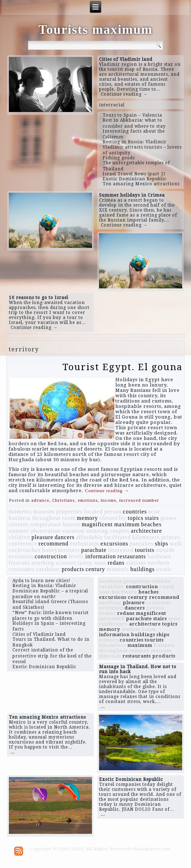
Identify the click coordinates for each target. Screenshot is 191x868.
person (113, 512)
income (109, 500)
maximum (127, 524)
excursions (114, 544)
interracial (112, 105)
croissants (21, 569)
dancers (65, 537)
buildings (143, 569)
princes (171, 537)
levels (76, 556)
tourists (145, 550)
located (93, 512)
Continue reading (107, 491)
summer (19, 531)
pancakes (142, 544)
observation (46, 531)
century (95, 569)
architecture (147, 531)
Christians (64, 500)
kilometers (146, 537)
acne (154, 512)
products (73, 569)
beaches (152, 524)
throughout (47, 518)
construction (51, 556)
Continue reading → (124, 94)
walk (176, 544)
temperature (46, 524)
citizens (19, 524)
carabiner (48, 569)
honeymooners (61, 550)
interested (121, 550)
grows (168, 518)
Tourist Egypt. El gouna (122, 367)
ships (162, 544)
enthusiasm (84, 544)
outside (165, 550)
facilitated (117, 537)
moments (20, 512)
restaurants (132, 556)
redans (116, 563)
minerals (118, 569)
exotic (164, 569)
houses (72, 524)
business (20, 518)
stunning (97, 531)
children (19, 537)
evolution (21, 556)
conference (23, 544)
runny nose (92, 563)
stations (136, 563)
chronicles (113, 518)
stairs (152, 518)
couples (120, 531)
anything (43, 563)
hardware (159, 556)
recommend (54, 544)
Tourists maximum (95, 30)
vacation (73, 531)
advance (40, 500)
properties (69, 512)
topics (136, 518)
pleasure (42, 537)
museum (44, 512)
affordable (89, 537)
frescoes (19, 563)
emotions (88, 500)
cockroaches (24, 550)
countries (135, 512)
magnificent (97, 524)
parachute (94, 550)
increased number (139, 500)
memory (88, 518)
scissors (66, 563)
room (69, 518)
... (103, 707)
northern (159, 563)
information (101, 556)
